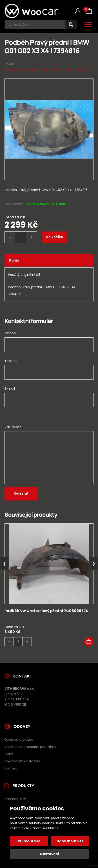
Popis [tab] (14, 260)
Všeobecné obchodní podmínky (30, 747)
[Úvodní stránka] (31, 11)
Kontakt (11, 768)
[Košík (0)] (89, 11)
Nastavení (50, 854)
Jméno (10, 333)
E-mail (10, 388)
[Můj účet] (78, 11)
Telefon (11, 361)
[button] (89, 642)
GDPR (9, 754)
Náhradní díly (15, 799)
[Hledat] (71, 25)
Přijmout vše (29, 841)
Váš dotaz (13, 427)
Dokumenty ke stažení (22, 761)
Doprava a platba (19, 740)
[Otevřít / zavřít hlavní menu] (88, 25)
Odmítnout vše (70, 841)
